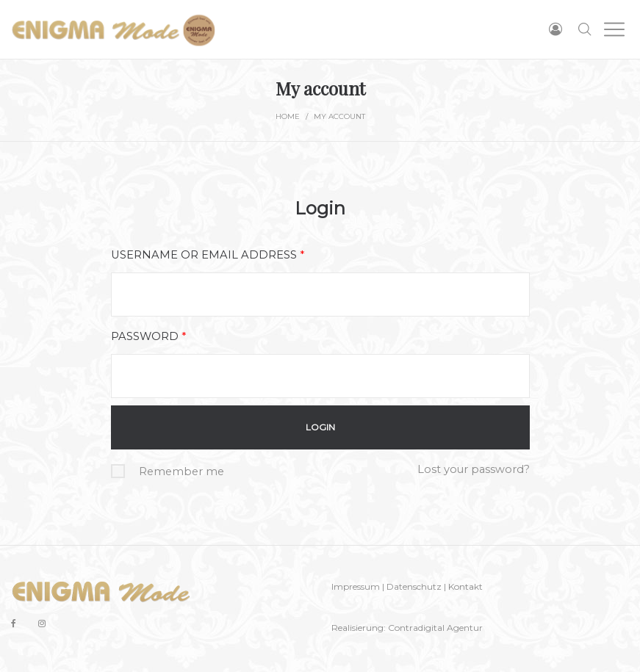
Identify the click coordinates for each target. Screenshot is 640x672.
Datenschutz (414, 586)
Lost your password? (474, 469)
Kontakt (465, 586)
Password (148, 336)
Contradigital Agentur (435, 628)
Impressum (356, 586)
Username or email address (208, 255)
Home (288, 116)
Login (320, 208)
